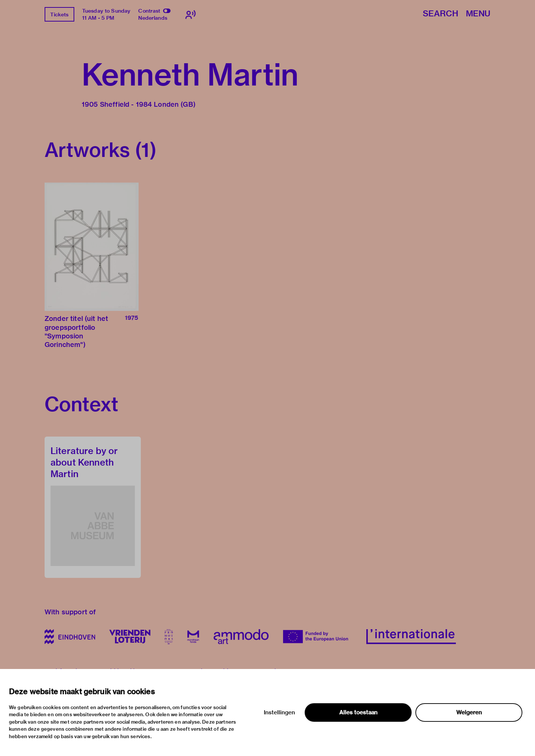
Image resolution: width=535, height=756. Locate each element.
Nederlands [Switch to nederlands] (153, 18)
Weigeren (469, 712)
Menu (478, 14)
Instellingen (279, 712)
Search (440, 14)
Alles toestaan (358, 712)
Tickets (59, 15)
